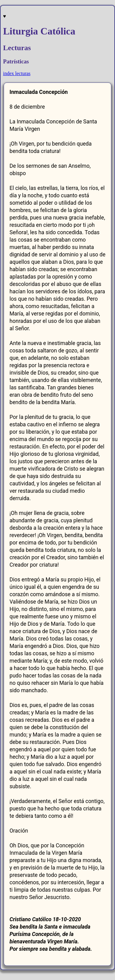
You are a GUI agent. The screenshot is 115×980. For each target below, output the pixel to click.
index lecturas (17, 73)
